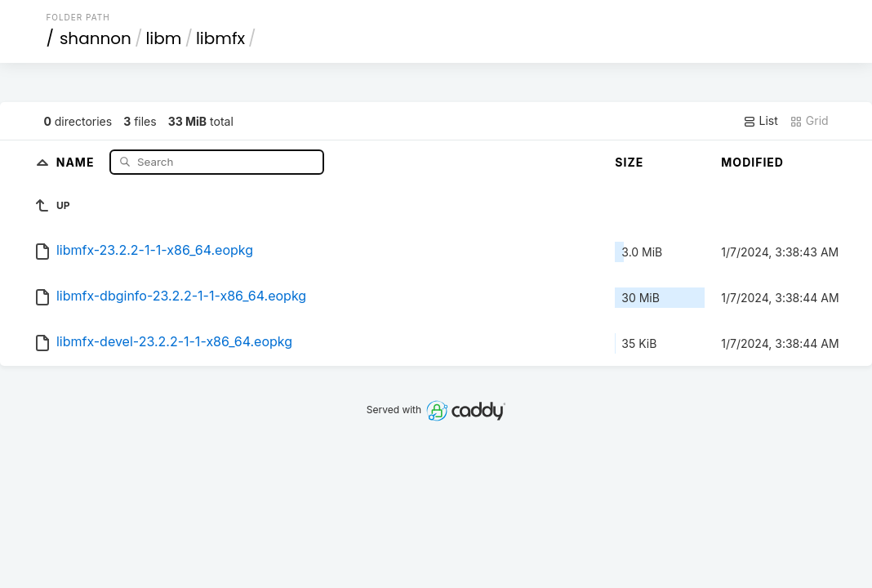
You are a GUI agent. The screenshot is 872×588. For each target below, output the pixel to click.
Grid (809, 121)
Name (77, 161)
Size (629, 162)
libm (163, 38)
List (761, 121)
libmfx (220, 38)
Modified (752, 162)
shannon (96, 38)
